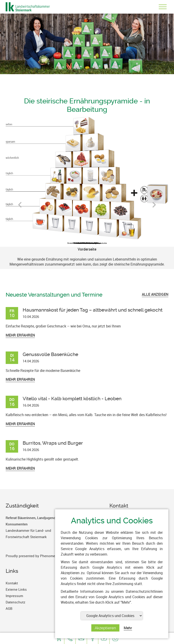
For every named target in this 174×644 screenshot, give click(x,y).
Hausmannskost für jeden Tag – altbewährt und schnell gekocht (93, 310)
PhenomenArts (52, 556)
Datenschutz (16, 602)
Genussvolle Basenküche (50, 354)
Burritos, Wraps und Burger (53, 443)
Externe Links (16, 589)
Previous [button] (20, 206)
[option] (87, 258)
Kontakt (12, 583)
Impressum (14, 596)
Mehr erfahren (20, 335)
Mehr (128, 628)
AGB (9, 608)
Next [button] (154, 206)
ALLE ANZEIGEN (155, 294)
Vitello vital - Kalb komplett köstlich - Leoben (72, 399)
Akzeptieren (105, 628)
